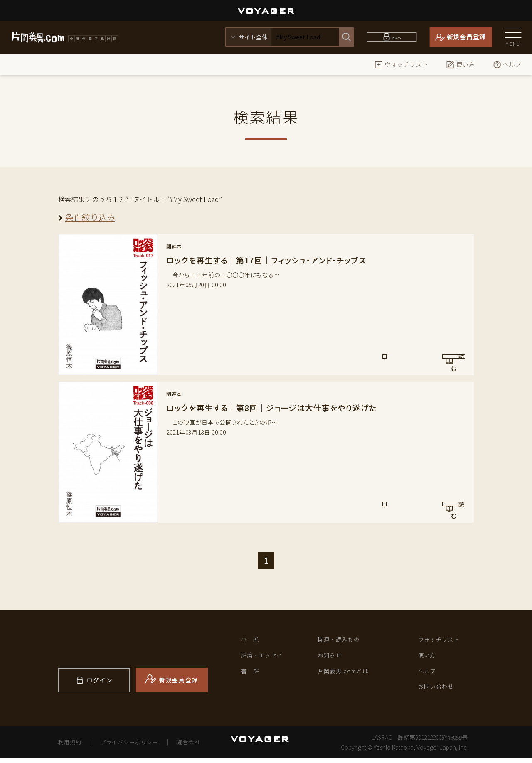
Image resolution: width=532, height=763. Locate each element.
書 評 (252, 676)
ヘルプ (507, 64)
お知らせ (332, 658)
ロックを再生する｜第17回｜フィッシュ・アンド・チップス (271, 260)
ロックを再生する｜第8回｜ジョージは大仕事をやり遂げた (277, 407)
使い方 (460, 64)
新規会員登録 (467, 37)
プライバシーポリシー (135, 747)
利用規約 (71, 747)
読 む (431, 361)
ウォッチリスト (401, 64)
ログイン (397, 37)
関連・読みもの (344, 640)
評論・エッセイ (267, 658)
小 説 (252, 640)
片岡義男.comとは (349, 676)
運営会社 (199, 747)
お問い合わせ (440, 693)
